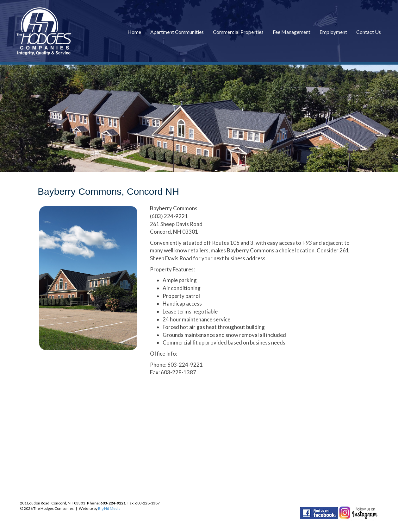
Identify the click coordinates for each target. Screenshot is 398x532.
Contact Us (369, 32)
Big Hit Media (109, 508)
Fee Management (292, 32)
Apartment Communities (177, 32)
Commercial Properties (238, 32)
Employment (333, 32)
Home (134, 32)
